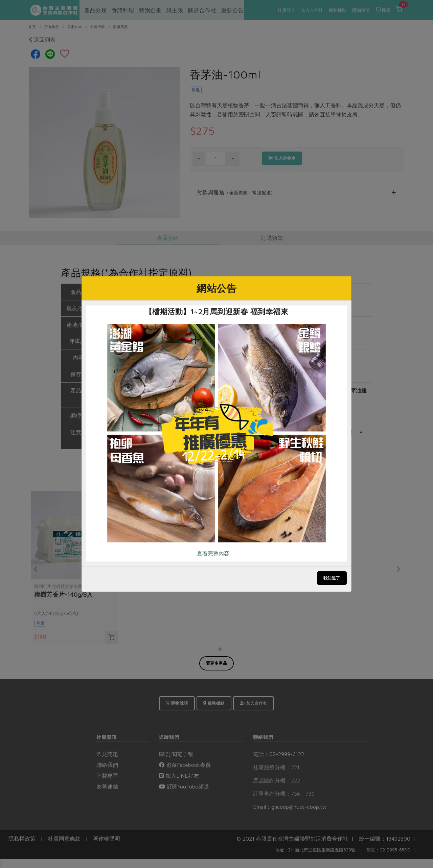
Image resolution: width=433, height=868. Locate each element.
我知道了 (332, 578)
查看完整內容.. (214, 553)
